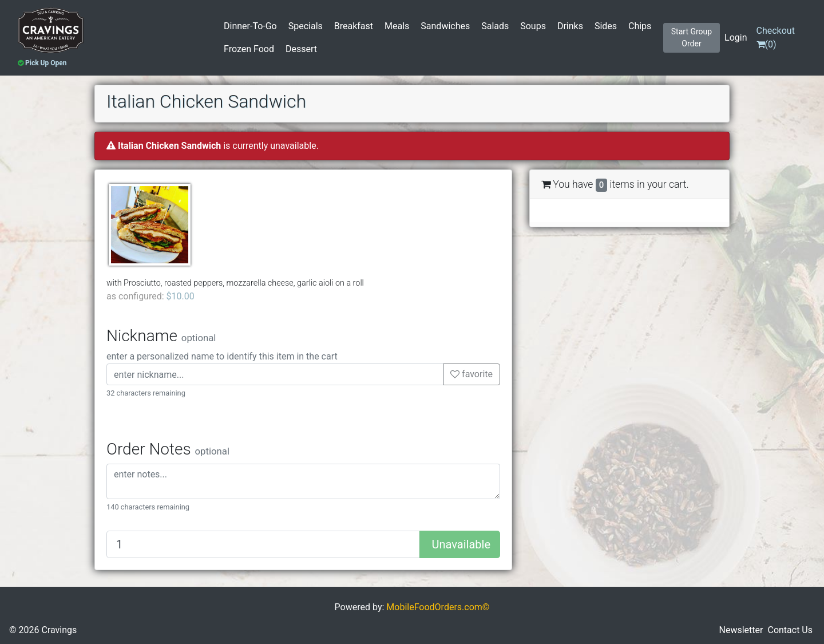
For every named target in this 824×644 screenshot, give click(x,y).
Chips (640, 26)
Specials (306, 26)
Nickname (161, 336)
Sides (606, 26)
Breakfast (354, 26)
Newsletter (741, 630)
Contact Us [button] (790, 630)
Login (736, 37)
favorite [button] (472, 374)
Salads (495, 26)
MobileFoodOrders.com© (438, 607)
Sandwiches (445, 26)
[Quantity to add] (263, 544)
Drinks (570, 26)
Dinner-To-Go (250, 26)
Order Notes (168, 449)
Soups (533, 26)
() (776, 37)
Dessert (301, 49)
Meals (397, 26)
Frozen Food (249, 49)
